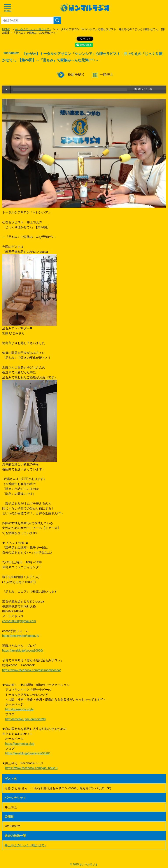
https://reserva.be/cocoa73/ (21, 636)
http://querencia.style (19, 709)
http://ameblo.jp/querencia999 (25, 719)
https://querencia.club (20, 744)
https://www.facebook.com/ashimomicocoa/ (31, 670)
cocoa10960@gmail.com (19, 621)
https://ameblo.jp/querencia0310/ (27, 753)
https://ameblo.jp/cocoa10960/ (23, 650)
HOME (6, 29)
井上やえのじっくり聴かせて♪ (33, 29)
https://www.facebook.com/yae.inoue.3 (31, 768)
